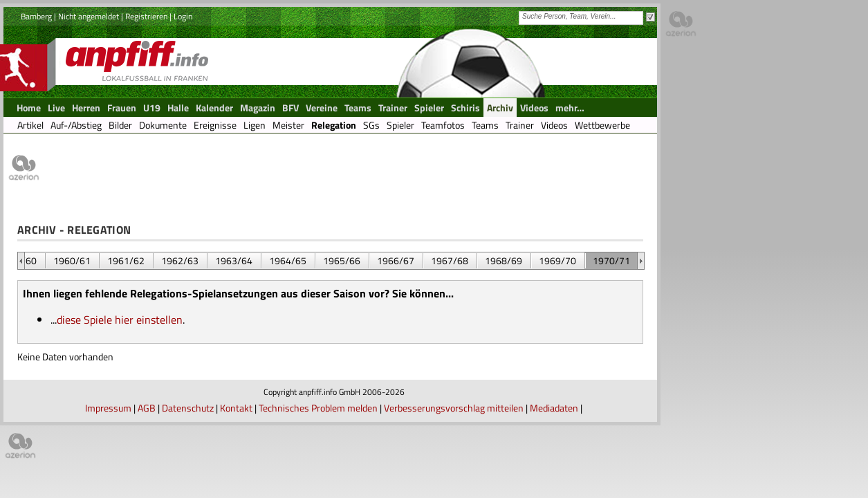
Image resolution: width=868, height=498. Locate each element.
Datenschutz (188, 408)
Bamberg (36, 16)
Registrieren (146, 16)
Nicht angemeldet (89, 16)
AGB (147, 408)
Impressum (108, 408)
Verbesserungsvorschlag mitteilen (454, 408)
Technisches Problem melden (318, 408)
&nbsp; (21, 261)
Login (183, 16)
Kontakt (236, 408)
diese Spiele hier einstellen (120, 320)
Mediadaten (554, 408)
